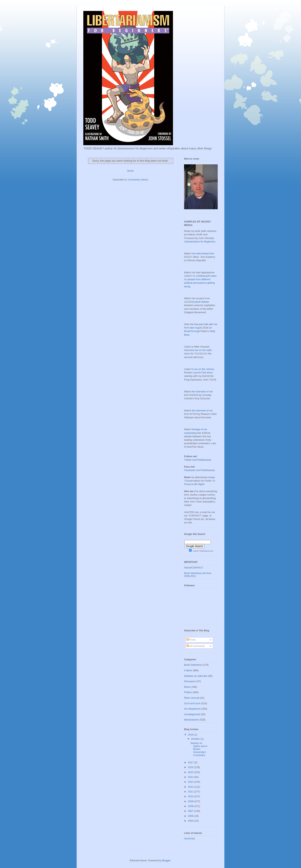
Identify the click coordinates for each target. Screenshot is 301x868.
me (216, 324)
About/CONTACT (194, 568)
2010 (191, 796)
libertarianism (191, 720)
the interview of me (202, 392)
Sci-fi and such (192, 703)
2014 (191, 777)
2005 (191, 821)
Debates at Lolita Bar (196, 676)
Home (130, 171)
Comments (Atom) (138, 180)
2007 (191, 811)
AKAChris (189, 839)
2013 (191, 782)
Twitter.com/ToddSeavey (198, 460)
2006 (191, 816)
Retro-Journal (192, 698)
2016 (191, 767)
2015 (191, 772)
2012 (191, 787)
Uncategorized (192, 714)
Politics (188, 692)
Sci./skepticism (192, 709)
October (196, 739)
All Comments (196, 646)
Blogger (166, 860)
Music (187, 687)
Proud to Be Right (194, 484)
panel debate (202, 302)
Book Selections (193, 665)
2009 (191, 801)
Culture (188, 670)
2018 (191, 735)
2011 (191, 792)
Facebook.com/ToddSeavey (199, 470)
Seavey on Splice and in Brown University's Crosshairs (199, 749)
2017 (191, 762)
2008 (191, 806)
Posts (191, 640)
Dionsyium (190, 681)
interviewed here (205, 253)
